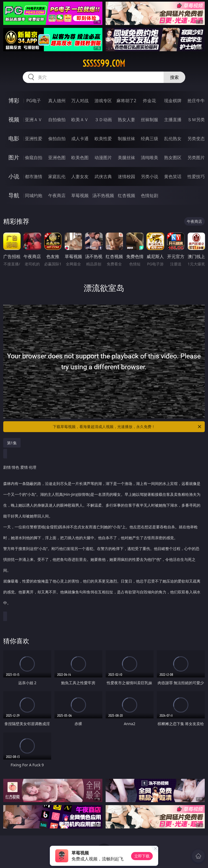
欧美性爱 (103, 139)
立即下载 (142, 856)
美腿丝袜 (126, 157)
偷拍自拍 (57, 139)
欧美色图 (80, 157)
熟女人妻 (126, 120)
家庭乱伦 (57, 176)
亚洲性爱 (34, 139)
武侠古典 (103, 176)
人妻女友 (80, 176)
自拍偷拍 (57, 120)
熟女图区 (173, 157)
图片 (14, 157)
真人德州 (57, 101)
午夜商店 (57, 195)
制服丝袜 (126, 139)
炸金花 (149, 101)
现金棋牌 (173, 101)
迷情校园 (126, 176)
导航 (14, 195)
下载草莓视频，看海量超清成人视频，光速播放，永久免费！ (127, 427)
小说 (14, 176)
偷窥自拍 (34, 157)
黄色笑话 (173, 176)
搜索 (174, 77)
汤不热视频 (103, 195)
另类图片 (196, 157)
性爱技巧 (196, 176)
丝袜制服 (149, 120)
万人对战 (80, 101)
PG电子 (33, 101)
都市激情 (34, 176)
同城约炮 (34, 195)
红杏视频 (126, 195)
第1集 (12, 443)
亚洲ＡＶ (34, 120)
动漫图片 (103, 157)
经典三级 (149, 139)
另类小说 (149, 176)
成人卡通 (80, 139)
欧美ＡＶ (80, 120)
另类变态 (196, 139)
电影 (14, 138)
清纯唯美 (149, 157)
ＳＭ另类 (196, 120)
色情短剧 (149, 195)
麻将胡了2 (126, 101)
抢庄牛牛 (196, 101)
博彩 (14, 100)
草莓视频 (80, 195)
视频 (14, 119)
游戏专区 (103, 101)
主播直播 (173, 120)
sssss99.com (104, 63)
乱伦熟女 (173, 139)
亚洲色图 (57, 157)
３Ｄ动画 (103, 120)
